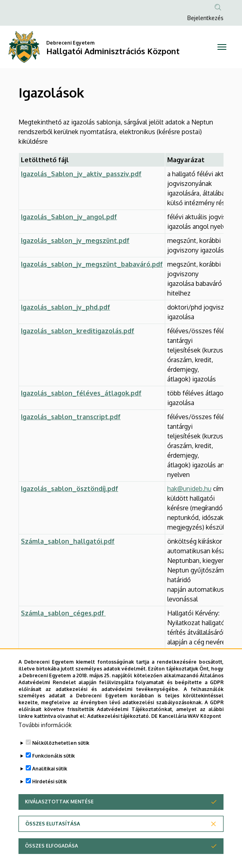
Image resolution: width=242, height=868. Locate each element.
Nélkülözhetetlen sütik (61, 763)
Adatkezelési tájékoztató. (119, 736)
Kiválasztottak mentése (59, 822)
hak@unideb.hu (189, 489)
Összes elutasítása (53, 844)
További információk (45, 745)
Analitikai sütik (50, 789)
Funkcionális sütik (53, 776)
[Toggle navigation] (222, 47)
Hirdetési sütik (49, 802)
